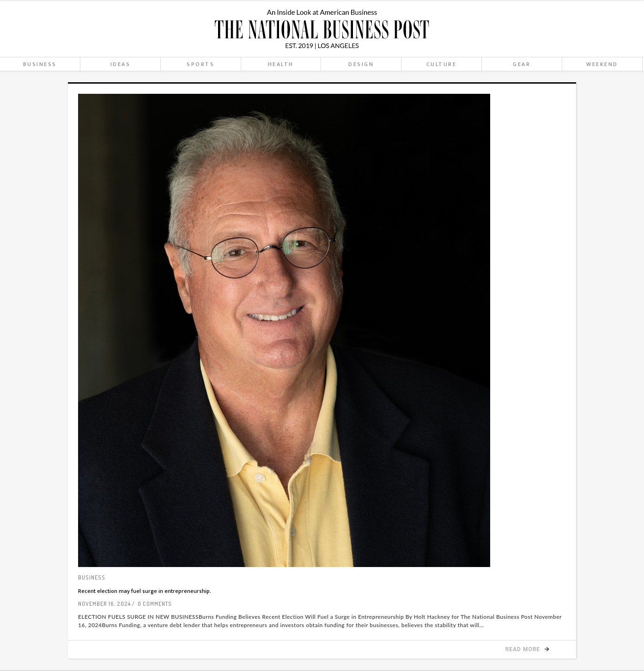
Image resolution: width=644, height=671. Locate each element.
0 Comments (155, 604)
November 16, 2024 (104, 604)
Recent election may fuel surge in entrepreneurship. (145, 591)
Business (92, 577)
